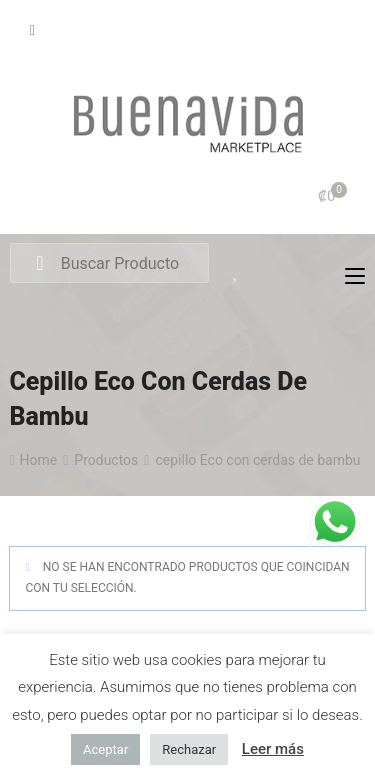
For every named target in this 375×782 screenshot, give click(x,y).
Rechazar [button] (189, 749)
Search (39, 264)
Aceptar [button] (105, 749)
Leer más (273, 749)
